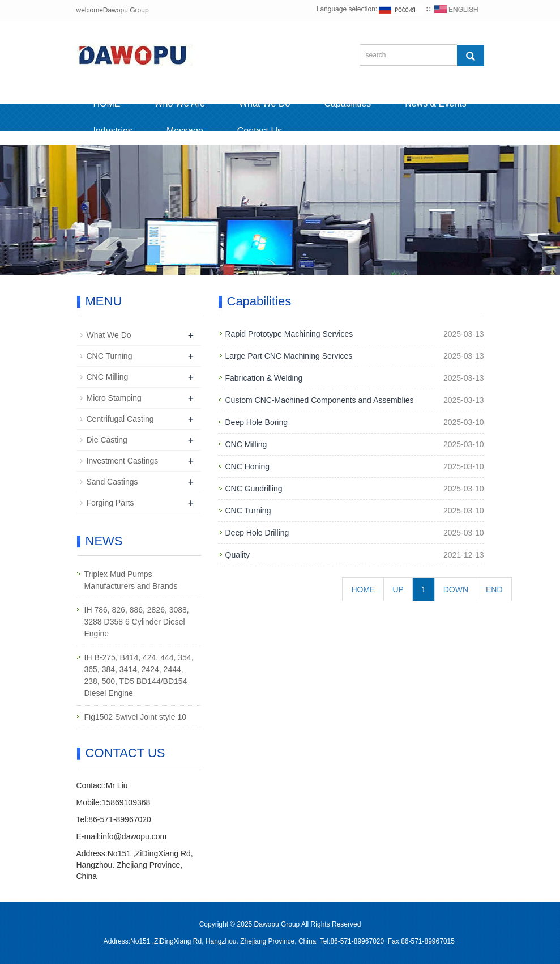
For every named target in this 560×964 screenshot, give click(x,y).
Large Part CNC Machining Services (289, 356)
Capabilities (347, 103)
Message (185, 131)
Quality (238, 555)
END (494, 589)
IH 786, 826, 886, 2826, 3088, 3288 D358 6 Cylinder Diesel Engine (137, 622)
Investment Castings (123, 461)
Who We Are (180, 103)
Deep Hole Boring (257, 422)
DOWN (456, 589)
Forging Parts (110, 503)
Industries (113, 131)
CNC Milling (246, 444)
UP (398, 589)
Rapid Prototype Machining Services (289, 334)
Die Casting (107, 440)
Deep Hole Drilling (257, 533)
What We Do (264, 103)
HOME (107, 103)
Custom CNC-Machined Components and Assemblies (320, 400)
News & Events (435, 103)
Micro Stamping (114, 398)
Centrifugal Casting (120, 419)
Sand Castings (112, 482)
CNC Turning (248, 511)
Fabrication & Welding (264, 378)
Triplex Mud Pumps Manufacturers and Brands (131, 580)
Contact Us (260, 131)
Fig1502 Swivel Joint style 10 (136, 717)
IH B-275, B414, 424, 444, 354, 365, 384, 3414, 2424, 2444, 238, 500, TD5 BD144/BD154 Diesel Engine (139, 675)
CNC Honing (248, 466)
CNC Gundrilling (254, 489)
